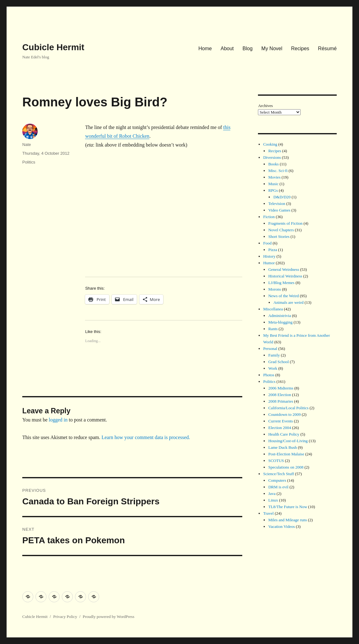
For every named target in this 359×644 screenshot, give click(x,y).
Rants (273, 329)
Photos (269, 375)
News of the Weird (284, 296)
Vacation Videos (282, 526)
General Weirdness (284, 269)
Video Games (279, 210)
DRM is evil (278, 487)
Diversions (272, 157)
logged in (58, 420)
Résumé (327, 48)
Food (268, 243)
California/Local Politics (288, 408)
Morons (275, 289)
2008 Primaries (281, 401)
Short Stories (279, 236)
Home (205, 48)
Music (273, 184)
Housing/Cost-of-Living (288, 441)
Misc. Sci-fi (278, 171)
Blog (248, 48)
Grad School (279, 362)
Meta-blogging (280, 322)
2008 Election (280, 395)
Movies (274, 177)
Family (274, 355)
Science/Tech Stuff (279, 474)
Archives (265, 106)
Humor (269, 263)
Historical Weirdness (285, 276)
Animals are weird (288, 302)
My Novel (272, 48)
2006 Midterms (281, 388)
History (269, 256)
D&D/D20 (282, 197)
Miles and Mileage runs (288, 520)
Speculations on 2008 (286, 467)
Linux (273, 500)
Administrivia (280, 316)
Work (273, 368)
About (227, 48)
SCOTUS (276, 461)
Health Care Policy (284, 434)
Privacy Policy (65, 617)
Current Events (281, 421)
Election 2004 (280, 428)
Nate (27, 145)
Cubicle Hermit (53, 47)
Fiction (269, 217)
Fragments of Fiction (285, 223)
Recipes (300, 48)
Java (272, 494)
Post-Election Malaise (286, 454)
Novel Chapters (281, 230)
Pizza (273, 250)
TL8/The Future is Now (288, 507)
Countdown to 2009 (284, 414)
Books (273, 164)
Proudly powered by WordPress (109, 617)
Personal (270, 349)
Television (277, 204)
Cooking (270, 144)
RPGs (273, 190)
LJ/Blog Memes (281, 283)
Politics (29, 162)
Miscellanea (273, 309)
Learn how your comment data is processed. (146, 437)
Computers (277, 480)
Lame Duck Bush (283, 447)
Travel (268, 513)
